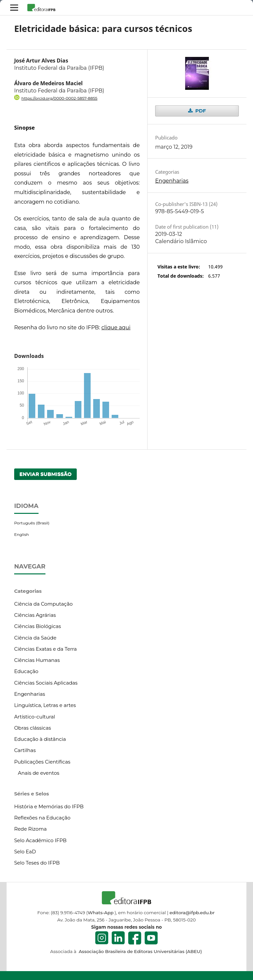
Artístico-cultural (35, 717)
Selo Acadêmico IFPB (40, 841)
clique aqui (116, 327)
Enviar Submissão (46, 474)
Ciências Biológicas (38, 626)
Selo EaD (25, 852)
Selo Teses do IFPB (37, 863)
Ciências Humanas (37, 660)
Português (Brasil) (32, 523)
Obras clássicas (33, 728)
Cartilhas (25, 750)
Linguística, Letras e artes (45, 705)
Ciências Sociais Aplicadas (46, 683)
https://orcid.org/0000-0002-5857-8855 (59, 98)
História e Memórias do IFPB (49, 807)
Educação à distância (40, 739)
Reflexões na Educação (42, 818)
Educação (26, 671)
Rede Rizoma (30, 829)
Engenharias (172, 181)
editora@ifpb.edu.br (192, 913)
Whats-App (100, 913)
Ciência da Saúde (35, 638)
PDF (200, 111)
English (22, 534)
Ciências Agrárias (35, 615)
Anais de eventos (39, 773)
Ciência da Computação (43, 604)
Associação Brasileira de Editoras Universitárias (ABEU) (140, 951)
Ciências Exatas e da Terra (45, 649)
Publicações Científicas (42, 762)
